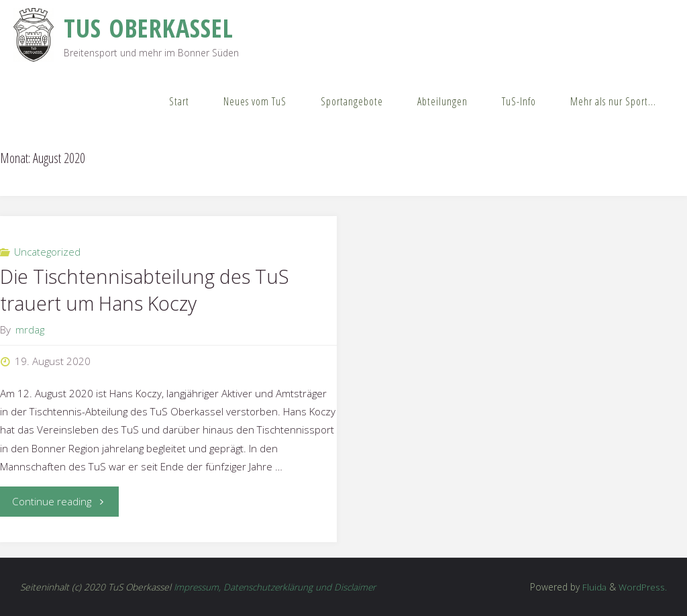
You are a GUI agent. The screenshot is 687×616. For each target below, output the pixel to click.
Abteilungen (442, 101)
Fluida (593, 587)
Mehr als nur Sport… (613, 101)
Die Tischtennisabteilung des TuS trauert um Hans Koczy (145, 290)
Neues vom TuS (255, 101)
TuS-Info (519, 101)
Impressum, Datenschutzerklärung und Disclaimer (276, 587)
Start (179, 101)
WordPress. (643, 587)
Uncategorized (47, 252)
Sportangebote (352, 101)
